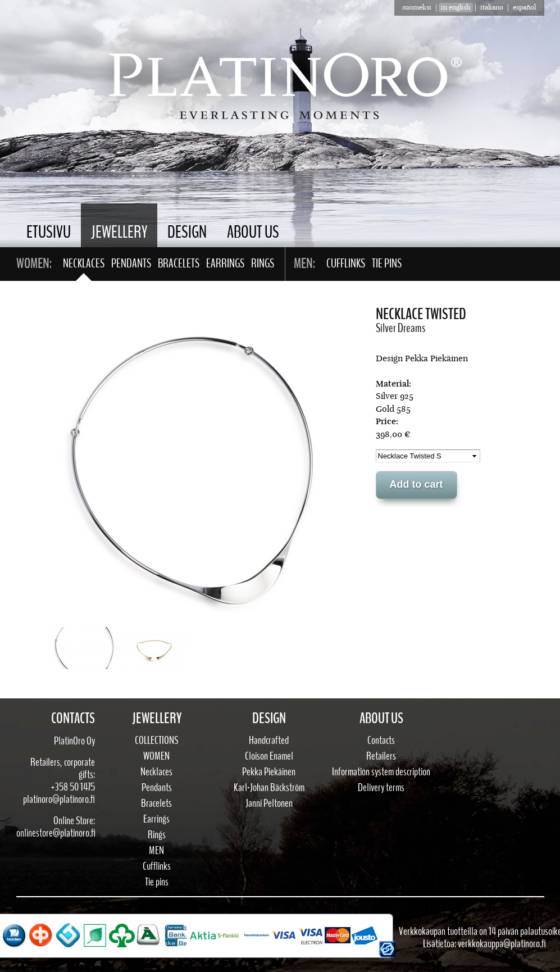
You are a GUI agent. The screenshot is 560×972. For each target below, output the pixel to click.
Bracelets (179, 264)
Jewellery (119, 232)
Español (524, 8)
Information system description (381, 772)
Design (187, 232)
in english (456, 8)
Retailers (381, 756)
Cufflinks (346, 264)
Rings (263, 264)
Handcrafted (269, 741)
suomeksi (417, 8)
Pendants (131, 264)
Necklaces (84, 264)
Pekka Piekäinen (269, 772)
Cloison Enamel (269, 756)
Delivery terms (381, 788)
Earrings (225, 264)
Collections (156, 741)
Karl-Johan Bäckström (269, 788)
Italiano (492, 8)
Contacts (381, 741)
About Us (253, 232)
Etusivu (49, 232)
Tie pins (387, 264)
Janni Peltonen (269, 803)
